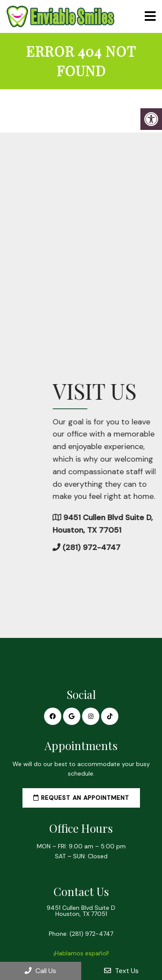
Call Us (40, 971)
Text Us (121, 971)
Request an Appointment (81, 798)
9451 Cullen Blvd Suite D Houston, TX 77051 (81, 911)
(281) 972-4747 (91, 934)
